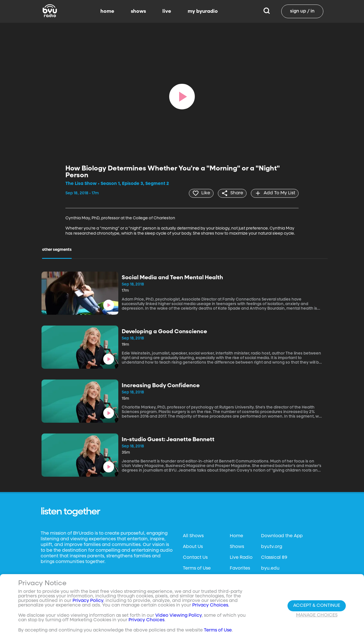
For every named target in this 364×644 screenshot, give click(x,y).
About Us (193, 547)
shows (138, 11)
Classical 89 (274, 557)
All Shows (193, 536)
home (107, 11)
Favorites (240, 568)
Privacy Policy (88, 601)
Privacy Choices (146, 620)
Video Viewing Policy (178, 616)
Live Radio (241, 557)
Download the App (282, 536)
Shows (237, 547)
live (167, 11)
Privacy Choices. (211, 605)
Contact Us (195, 557)
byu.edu (270, 568)
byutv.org (272, 547)
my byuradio (203, 11)
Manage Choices (317, 615)
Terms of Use (197, 568)
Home (236, 536)
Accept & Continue (317, 606)
